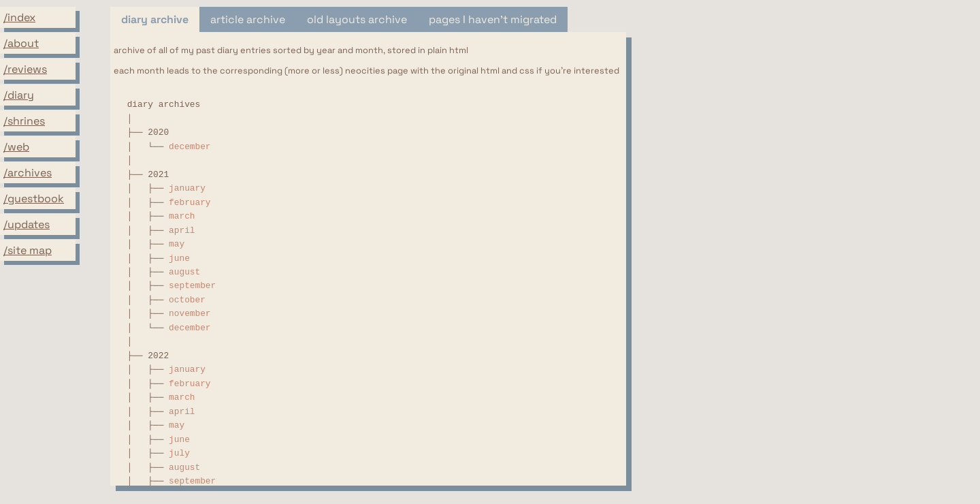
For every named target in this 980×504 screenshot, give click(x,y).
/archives (28, 173)
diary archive (155, 19)
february (190, 203)
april (182, 231)
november (190, 314)
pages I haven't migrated (493, 19)
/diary (19, 95)
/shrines (24, 121)
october (187, 300)
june (179, 258)
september (192, 286)
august (184, 272)
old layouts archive (357, 19)
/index (19, 17)
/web (16, 147)
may (177, 244)
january (187, 188)
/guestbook (34, 199)
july (179, 453)
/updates (27, 224)
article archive (248, 19)
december (190, 147)
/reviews (25, 69)
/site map (28, 250)
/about (21, 43)
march (182, 216)
